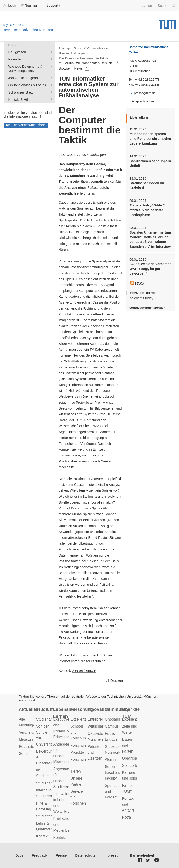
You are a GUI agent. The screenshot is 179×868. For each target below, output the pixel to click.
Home (13, 45)
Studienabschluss (51, 783)
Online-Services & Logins (50, 85)
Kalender (50, 59)
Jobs (19, 855)
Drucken (114, 681)
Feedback (39, 855)
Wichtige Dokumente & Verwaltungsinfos (50, 66)
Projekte (77, 752)
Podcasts (26, 747)
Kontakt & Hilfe (50, 99)
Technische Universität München (167, 23)
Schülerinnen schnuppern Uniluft (150, 163)
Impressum (113, 855)
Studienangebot (49, 719)
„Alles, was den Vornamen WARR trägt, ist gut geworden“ (151, 269)
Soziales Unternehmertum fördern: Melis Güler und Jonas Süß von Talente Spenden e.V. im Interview (150, 240)
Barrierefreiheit (142, 855)
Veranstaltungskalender (147, 308)
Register (29, 6)
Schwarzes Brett (50, 92)
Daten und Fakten (128, 745)
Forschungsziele (84, 745)
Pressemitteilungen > (73, 53)
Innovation (99, 709)
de (143, 6)
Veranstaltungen (32, 732)
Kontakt (42, 836)
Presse (61, 855)
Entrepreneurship (102, 719)
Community (116, 709)
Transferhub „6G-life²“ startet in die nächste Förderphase (147, 210)
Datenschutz (85, 855)
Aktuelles (29, 709)
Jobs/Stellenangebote (50, 78)
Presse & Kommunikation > (92, 48)
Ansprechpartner (143, 101)
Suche (167, 6)
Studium (45, 709)
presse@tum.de (84, 670)
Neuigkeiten (50, 52)
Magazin (26, 739)
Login (11, 6)
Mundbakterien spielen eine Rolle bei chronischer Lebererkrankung (150, 139)
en (150, 6)
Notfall (127, 817)
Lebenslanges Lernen (65, 713)
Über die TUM (131, 713)
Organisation (133, 758)
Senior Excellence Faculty (114, 773)
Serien (24, 754)
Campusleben (116, 726)
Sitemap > (65, 48)
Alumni (110, 759)
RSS (137, 283)
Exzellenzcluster (84, 719)
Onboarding (115, 719)
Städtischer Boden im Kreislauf (147, 185)
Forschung (82, 709)
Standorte (130, 765)
